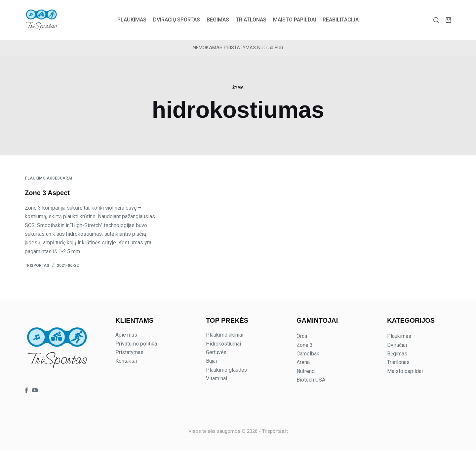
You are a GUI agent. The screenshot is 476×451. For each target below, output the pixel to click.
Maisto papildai (295, 20)
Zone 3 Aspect (47, 193)
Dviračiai (397, 345)
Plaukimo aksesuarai (48, 178)
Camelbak (308, 354)
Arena (303, 362)
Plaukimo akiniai (225, 335)
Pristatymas (129, 352)
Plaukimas (132, 20)
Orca (302, 336)
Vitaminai (217, 378)
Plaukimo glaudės (226, 370)
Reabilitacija (341, 20)
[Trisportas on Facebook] (27, 390)
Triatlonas (251, 20)
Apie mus (126, 335)
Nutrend (306, 371)
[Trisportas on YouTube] (35, 390)
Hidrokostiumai (223, 344)
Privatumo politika (136, 344)
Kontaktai (126, 361)
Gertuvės (216, 352)
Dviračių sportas (177, 20)
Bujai (211, 361)
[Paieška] (436, 20)
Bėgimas (218, 20)
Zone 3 (305, 345)
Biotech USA (311, 380)
